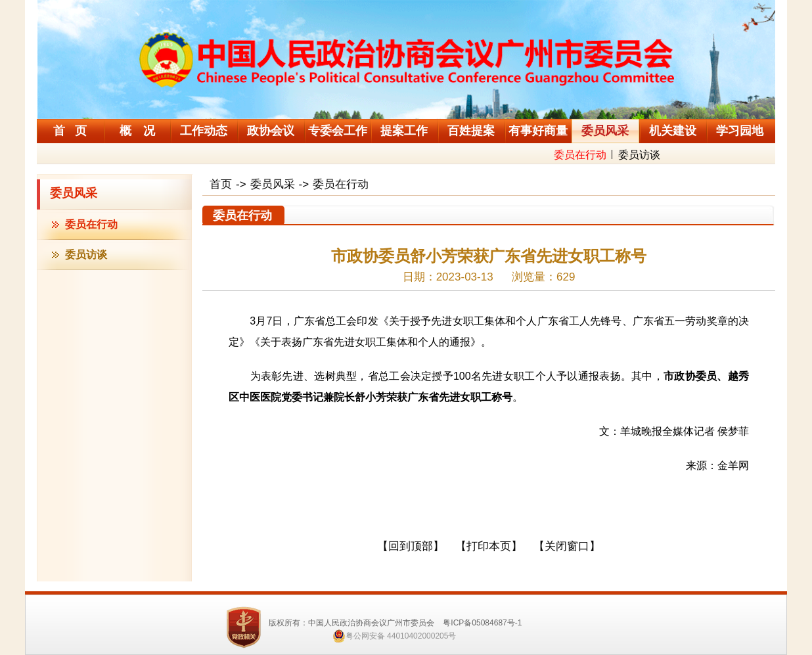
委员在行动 (580, 155)
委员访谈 (639, 155)
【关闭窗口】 (567, 546)
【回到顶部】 (411, 546)
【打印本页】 (489, 546)
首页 (221, 184)
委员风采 (74, 193)
